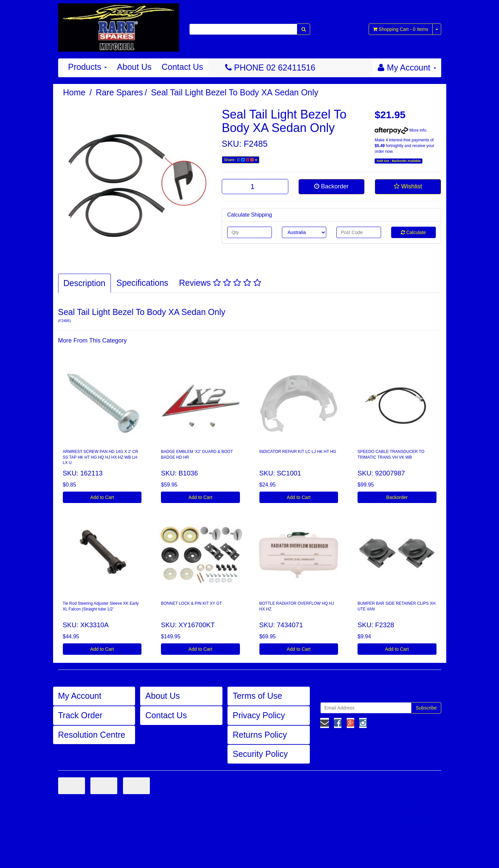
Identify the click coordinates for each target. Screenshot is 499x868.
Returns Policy (260, 735)
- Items (401, 29)
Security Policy (260, 754)
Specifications (142, 283)
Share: (241, 160)
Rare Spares (119, 92)
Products (88, 67)
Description (85, 283)
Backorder (331, 186)
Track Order (80, 715)
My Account (80, 696)
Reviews (220, 283)
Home (74, 92)
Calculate (413, 232)
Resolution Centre (92, 735)
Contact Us (182, 67)
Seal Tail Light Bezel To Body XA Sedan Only (235, 92)
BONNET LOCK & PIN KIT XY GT (191, 603)
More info (400, 130)
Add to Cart (102, 497)
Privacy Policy (259, 715)
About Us (134, 67)
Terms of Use (257, 696)
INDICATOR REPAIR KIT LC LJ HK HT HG (298, 452)
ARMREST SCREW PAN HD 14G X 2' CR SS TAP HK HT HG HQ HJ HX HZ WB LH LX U (101, 457)
